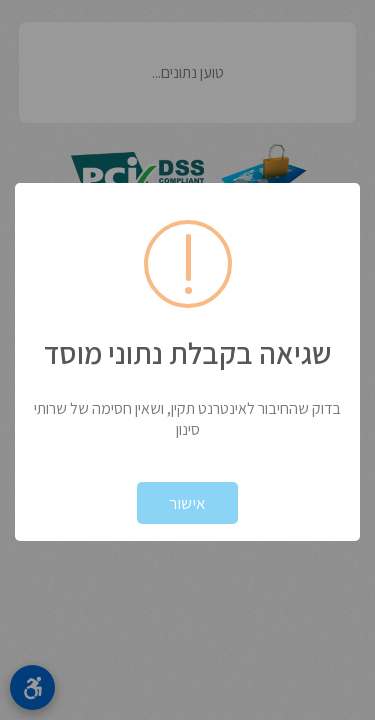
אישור (187, 503)
